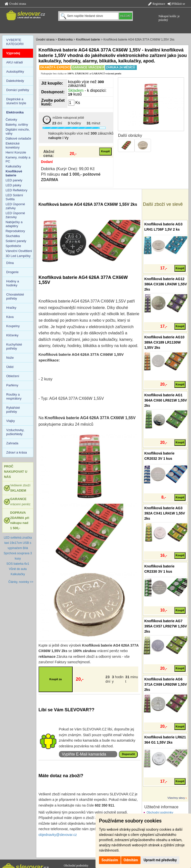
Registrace (157, 4)
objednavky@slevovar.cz (58, 835)
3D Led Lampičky (18, 256)
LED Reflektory (17, 190)
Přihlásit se (176, 4)
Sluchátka (13, 236)
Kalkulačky (13, 166)
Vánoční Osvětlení (19, 251)
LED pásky (14, 185)
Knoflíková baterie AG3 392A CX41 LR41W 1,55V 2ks (165, 513)
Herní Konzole (16, 152)
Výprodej (13, 53)
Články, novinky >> (21, 582)
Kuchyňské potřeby (14, 346)
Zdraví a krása (17, 452)
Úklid (10, 367)
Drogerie (12, 272)
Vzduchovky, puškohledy (15, 432)
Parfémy (12, 385)
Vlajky (11, 421)
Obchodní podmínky (160, 813)
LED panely (14, 180)
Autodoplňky (15, 72)
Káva (10, 317)
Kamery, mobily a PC (18, 159)
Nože (10, 358)
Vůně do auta (18, 569)
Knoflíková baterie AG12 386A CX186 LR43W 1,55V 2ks (166, 284)
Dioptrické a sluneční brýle (16, 101)
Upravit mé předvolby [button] (160, 860)
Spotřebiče (13, 246)
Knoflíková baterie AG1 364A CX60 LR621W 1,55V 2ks (166, 400)
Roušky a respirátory (14, 396)
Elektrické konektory (13, 145)
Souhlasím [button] (110, 860)
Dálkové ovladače (19, 138)
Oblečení (13, 376)
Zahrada (12, 443)
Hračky (11, 308)
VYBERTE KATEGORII (15, 42)
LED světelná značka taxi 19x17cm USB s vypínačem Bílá (18, 543)
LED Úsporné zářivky (15, 206)
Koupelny (13, 326)
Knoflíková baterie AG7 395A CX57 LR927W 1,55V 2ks (166, 626)
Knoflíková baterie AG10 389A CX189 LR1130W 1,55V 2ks (164, 342)
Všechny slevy (176, 798)
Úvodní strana (15, 4)
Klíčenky (12, 335)
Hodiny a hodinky (13, 283)
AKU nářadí (15, 62)
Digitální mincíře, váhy (18, 131)
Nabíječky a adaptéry (14, 224)
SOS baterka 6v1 (18, 564)
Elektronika (65, 40)
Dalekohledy (15, 81)
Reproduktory (15, 231)
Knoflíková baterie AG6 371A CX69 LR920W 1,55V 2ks (166, 684)
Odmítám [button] (131, 860)
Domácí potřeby (18, 90)
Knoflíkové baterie (88, 40)
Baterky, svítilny (17, 125)
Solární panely (16, 241)
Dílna (10, 263)
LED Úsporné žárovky (15, 215)
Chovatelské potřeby (15, 296)
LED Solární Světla (14, 197)
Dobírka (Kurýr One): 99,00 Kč (68, 169)
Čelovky (11, 120)
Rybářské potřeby (13, 410)
